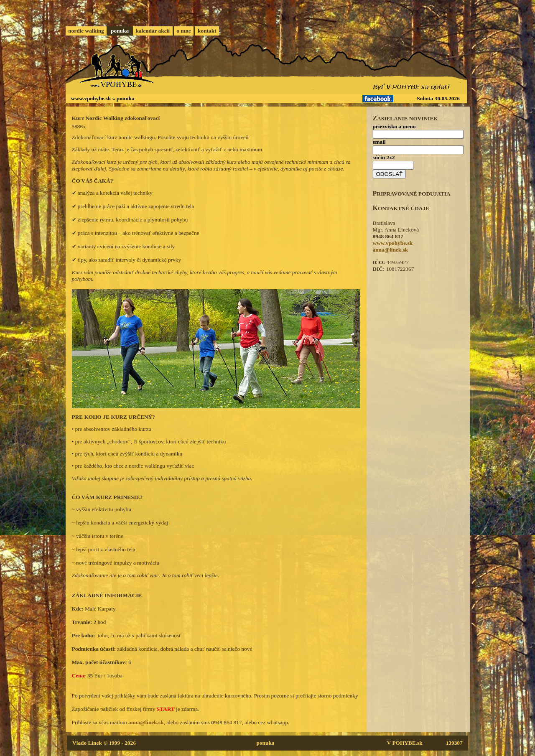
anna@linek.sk (146, 722)
